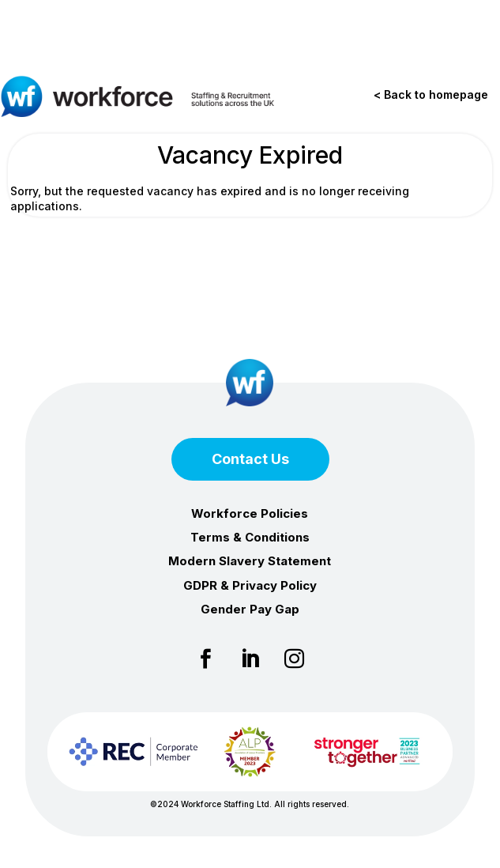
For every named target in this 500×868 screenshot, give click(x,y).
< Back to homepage (431, 94)
